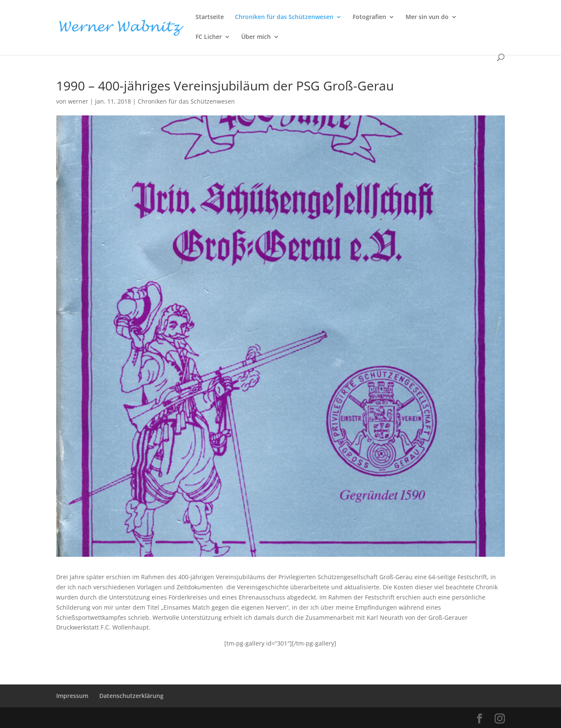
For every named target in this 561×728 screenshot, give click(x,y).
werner (78, 101)
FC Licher (209, 37)
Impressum (72, 696)
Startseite (210, 17)
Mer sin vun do (427, 17)
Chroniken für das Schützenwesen (284, 17)
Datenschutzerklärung (131, 696)
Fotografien (369, 17)
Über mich (256, 37)
